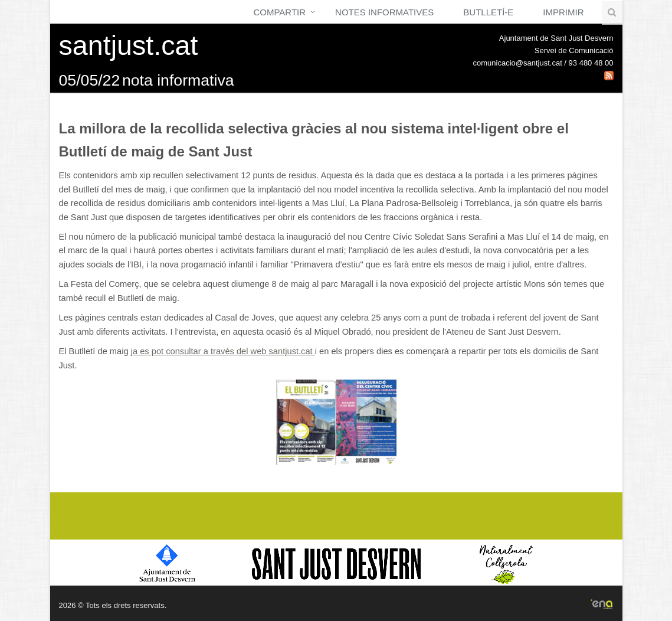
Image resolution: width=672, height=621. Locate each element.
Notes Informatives (384, 12)
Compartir (279, 12)
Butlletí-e (488, 12)
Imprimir (563, 12)
